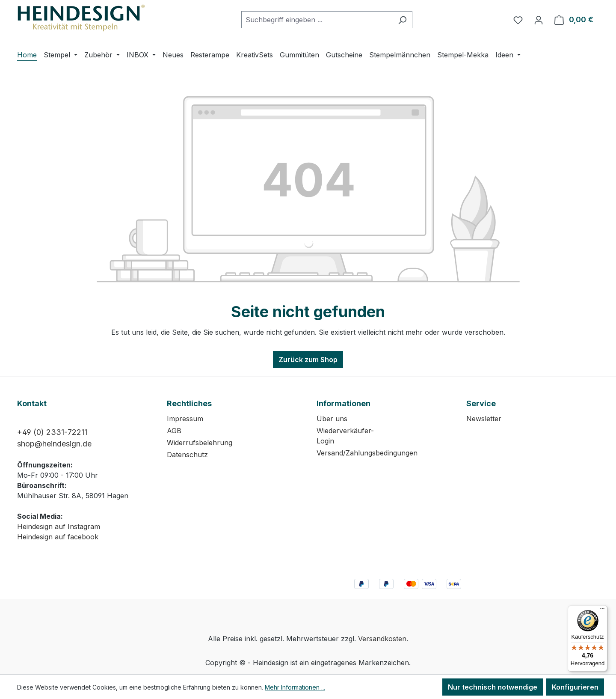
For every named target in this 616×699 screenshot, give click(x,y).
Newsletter (484, 419)
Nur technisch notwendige (493, 687)
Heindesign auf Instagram (59, 526)
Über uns (332, 419)
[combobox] (317, 20)
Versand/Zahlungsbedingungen (367, 453)
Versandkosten (382, 639)
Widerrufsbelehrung (200, 443)
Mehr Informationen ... (295, 687)
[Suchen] (402, 20)
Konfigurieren (575, 687)
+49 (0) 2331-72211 (52, 432)
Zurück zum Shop (308, 360)
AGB (174, 431)
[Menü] (602, 610)
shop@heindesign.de (54, 444)
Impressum (185, 419)
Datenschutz (187, 455)
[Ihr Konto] (539, 20)
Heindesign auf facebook (58, 537)
